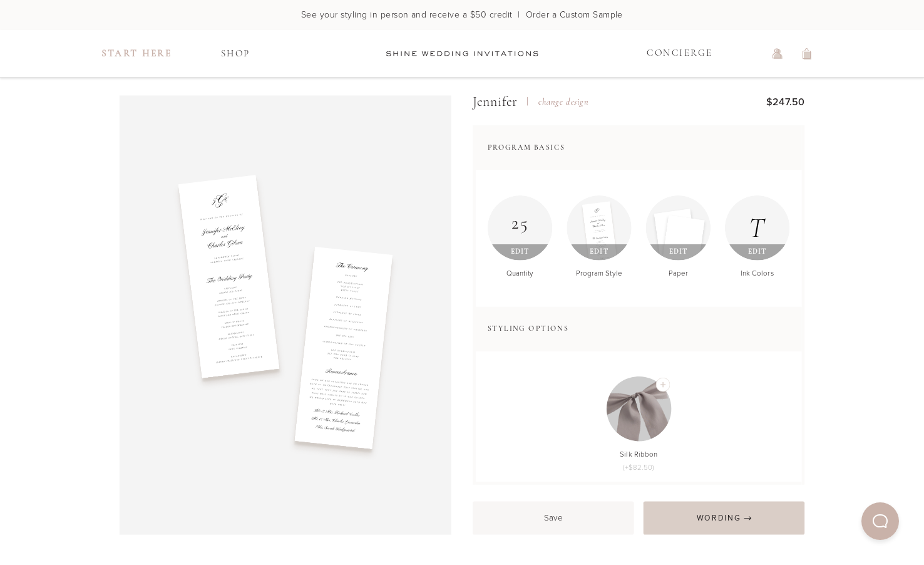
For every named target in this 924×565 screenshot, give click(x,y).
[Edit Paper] (679, 228)
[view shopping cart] (808, 54)
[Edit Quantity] (520, 228)
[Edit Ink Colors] (757, 228)
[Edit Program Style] (599, 228)
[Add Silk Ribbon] (663, 385)
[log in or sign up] (778, 54)
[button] (880, 521)
